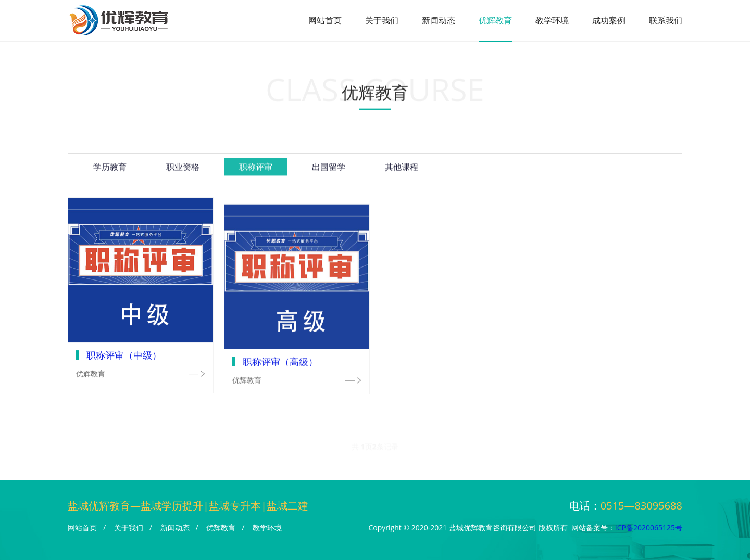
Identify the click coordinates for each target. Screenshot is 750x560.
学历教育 (110, 169)
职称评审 (256, 169)
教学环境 (552, 20)
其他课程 (402, 169)
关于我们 (382, 20)
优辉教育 (495, 20)
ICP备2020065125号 (649, 527)
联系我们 (666, 20)
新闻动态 (439, 20)
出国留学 (329, 169)
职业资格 (183, 169)
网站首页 (325, 20)
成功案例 (609, 20)
